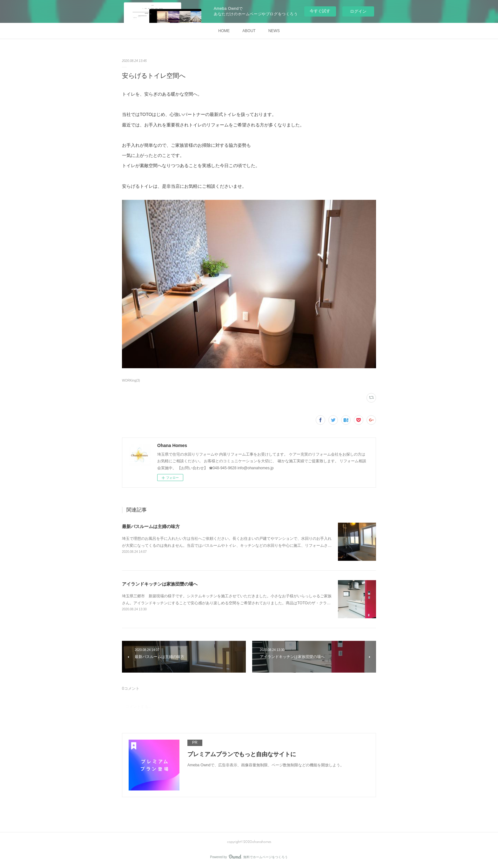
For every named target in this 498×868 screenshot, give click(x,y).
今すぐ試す (320, 11)
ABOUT (249, 31)
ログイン (358, 11)
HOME (224, 31)
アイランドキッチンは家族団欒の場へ (160, 584)
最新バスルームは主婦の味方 (151, 526)
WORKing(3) (131, 380)
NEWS (274, 31)
